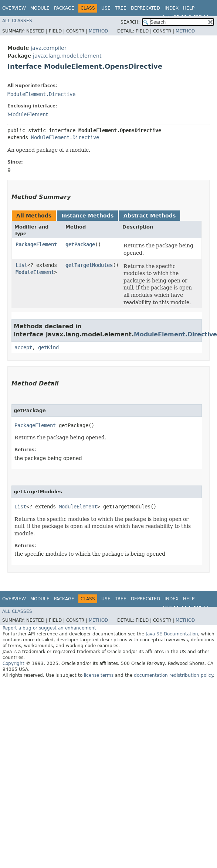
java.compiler (49, 48)
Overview (14, 8)
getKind (48, 347)
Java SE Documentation (172, 634)
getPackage (80, 244)
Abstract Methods (150, 216)
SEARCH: (130, 22)
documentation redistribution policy (173, 675)
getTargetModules (89, 265)
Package (64, 8)
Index (172, 8)
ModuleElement (28, 114)
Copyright (13, 663)
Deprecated (145, 8)
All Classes (17, 21)
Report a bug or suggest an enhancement (49, 628)
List (21, 265)
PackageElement (36, 244)
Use (106, 8)
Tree (121, 8)
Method (98, 31)
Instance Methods (87, 216)
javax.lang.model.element (67, 56)
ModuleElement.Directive (41, 94)
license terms (99, 675)
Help (189, 8)
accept (23, 347)
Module (40, 8)
